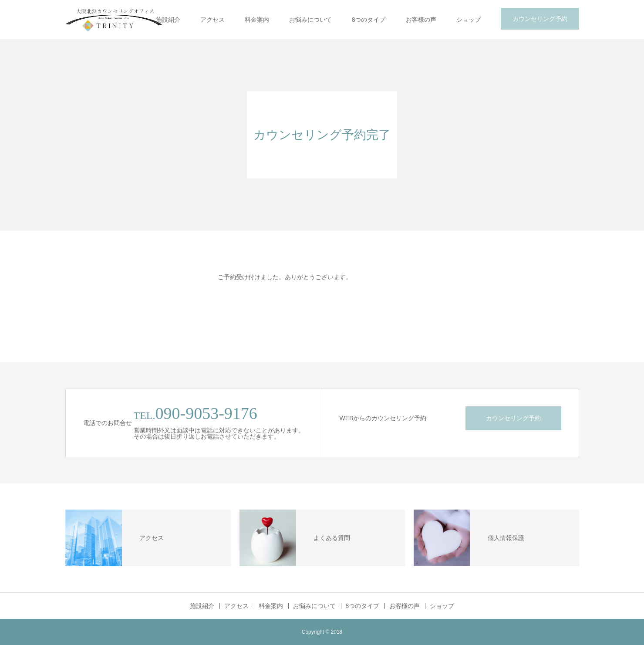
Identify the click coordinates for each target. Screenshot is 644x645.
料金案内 (257, 20)
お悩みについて (310, 20)
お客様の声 (421, 20)
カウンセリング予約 (540, 19)
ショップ (469, 20)
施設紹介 (168, 20)
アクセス (212, 20)
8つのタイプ (369, 20)
